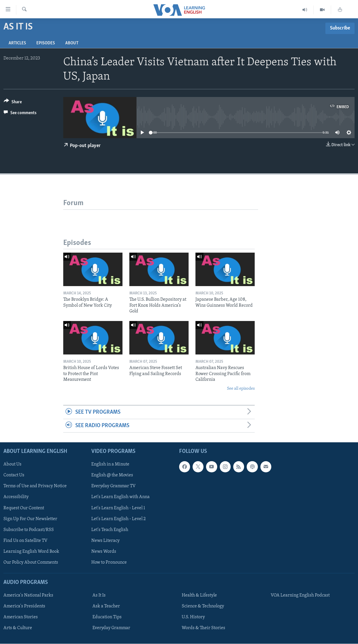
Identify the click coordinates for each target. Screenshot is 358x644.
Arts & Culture (18, 628)
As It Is (99, 596)
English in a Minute (110, 465)
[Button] (13, 103)
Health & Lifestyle (199, 596)
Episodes (46, 43)
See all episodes (241, 389)
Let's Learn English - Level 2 (118, 519)
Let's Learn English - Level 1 (118, 508)
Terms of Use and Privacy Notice (35, 486)
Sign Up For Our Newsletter (30, 519)
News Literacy (105, 541)
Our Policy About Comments (31, 562)
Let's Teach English (110, 530)
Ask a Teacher (106, 607)
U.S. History (193, 617)
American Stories (21, 617)
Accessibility (16, 497)
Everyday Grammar (111, 628)
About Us (12, 465)
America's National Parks (28, 596)
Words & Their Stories (203, 628)
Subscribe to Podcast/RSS (29, 530)
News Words (104, 552)
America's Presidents (24, 607)
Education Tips (107, 617)
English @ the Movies (112, 475)
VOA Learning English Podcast (300, 596)
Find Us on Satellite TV (25, 541)
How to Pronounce (109, 562)
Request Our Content (24, 508)
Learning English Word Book (31, 552)
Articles (17, 43)
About (72, 43)
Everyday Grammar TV (113, 486)
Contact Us (14, 475)
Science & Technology (203, 607)
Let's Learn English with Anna (120, 497)
